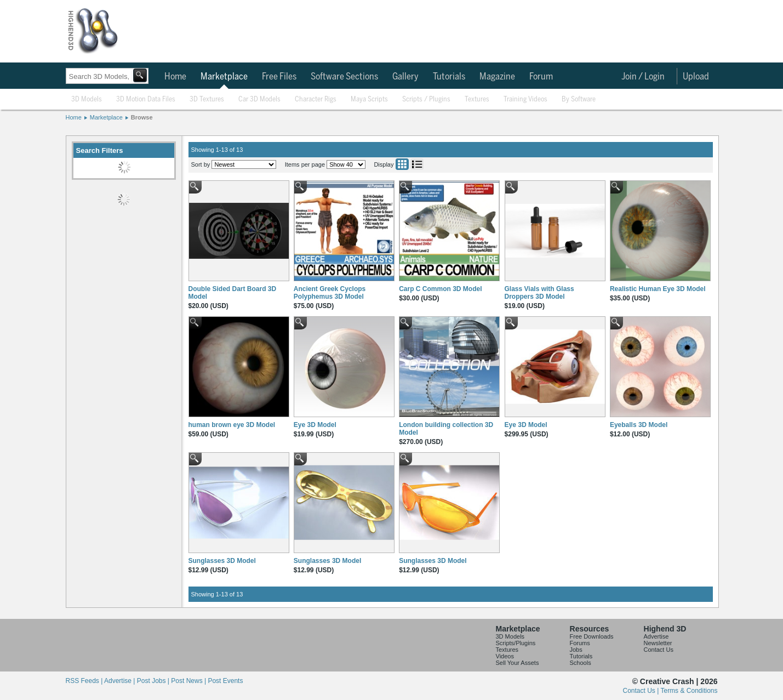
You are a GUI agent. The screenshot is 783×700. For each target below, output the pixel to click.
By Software (579, 99)
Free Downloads (592, 636)
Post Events (225, 681)
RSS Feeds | (85, 681)
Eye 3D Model (315, 425)
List (417, 164)
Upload (696, 77)
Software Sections (344, 77)
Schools (581, 663)
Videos (505, 656)
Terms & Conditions (689, 691)
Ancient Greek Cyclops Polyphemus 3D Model (330, 293)
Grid (402, 164)
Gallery (405, 77)
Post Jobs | (154, 681)
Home (175, 77)
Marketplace (224, 77)
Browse (142, 117)
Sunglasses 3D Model (222, 561)
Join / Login (643, 77)
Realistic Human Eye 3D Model (658, 289)
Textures (477, 99)
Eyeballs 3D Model (639, 425)
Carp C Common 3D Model (440, 289)
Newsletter (658, 643)
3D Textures (207, 99)
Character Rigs (316, 99)
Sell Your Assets (518, 663)
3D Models (87, 99)
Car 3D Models (259, 99)
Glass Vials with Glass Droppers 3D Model (539, 293)
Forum (541, 77)
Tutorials (449, 77)
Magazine (497, 77)
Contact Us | (642, 691)
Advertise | (121, 681)
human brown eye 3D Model (232, 425)
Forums (580, 643)
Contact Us (659, 650)
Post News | (189, 681)
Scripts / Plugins (426, 99)
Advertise (656, 636)
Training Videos (525, 99)
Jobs (576, 650)
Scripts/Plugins (516, 643)
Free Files (279, 77)
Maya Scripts (369, 99)
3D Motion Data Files (146, 99)
